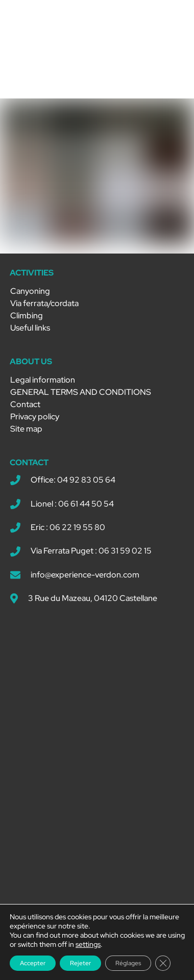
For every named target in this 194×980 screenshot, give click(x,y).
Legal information (43, 380)
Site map (26, 429)
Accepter (33, 963)
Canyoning (30, 291)
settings (88, 944)
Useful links (30, 328)
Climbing (27, 316)
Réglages (128, 963)
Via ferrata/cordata (44, 303)
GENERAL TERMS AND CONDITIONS (81, 392)
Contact (25, 404)
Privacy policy (35, 417)
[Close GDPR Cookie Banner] (163, 963)
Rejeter (80, 963)
